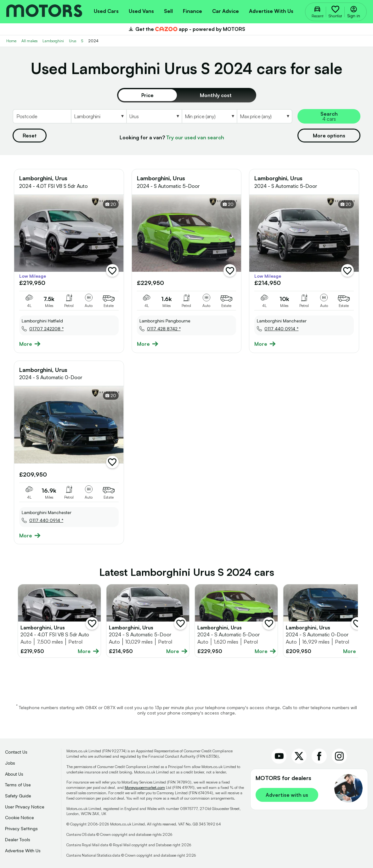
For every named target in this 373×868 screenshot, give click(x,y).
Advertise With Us (23, 851)
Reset (30, 136)
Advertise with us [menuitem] (271, 11)
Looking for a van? (172, 137)
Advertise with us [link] (287, 795)
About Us (14, 774)
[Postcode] (42, 116)
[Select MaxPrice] (265, 116)
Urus (73, 41)
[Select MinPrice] (209, 116)
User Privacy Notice (25, 807)
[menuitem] (106, 10)
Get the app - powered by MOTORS (186, 29)
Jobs (10, 763)
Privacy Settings (21, 828)
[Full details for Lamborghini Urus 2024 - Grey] (59, 621)
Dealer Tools (18, 839)
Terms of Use (18, 785)
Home (11, 41)
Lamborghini (53, 41)
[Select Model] (154, 116)
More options (329, 136)
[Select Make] (99, 116)
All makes (29, 41)
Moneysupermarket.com (145, 787)
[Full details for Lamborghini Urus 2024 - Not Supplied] (148, 621)
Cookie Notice (20, 817)
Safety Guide (18, 796)
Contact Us (16, 752)
